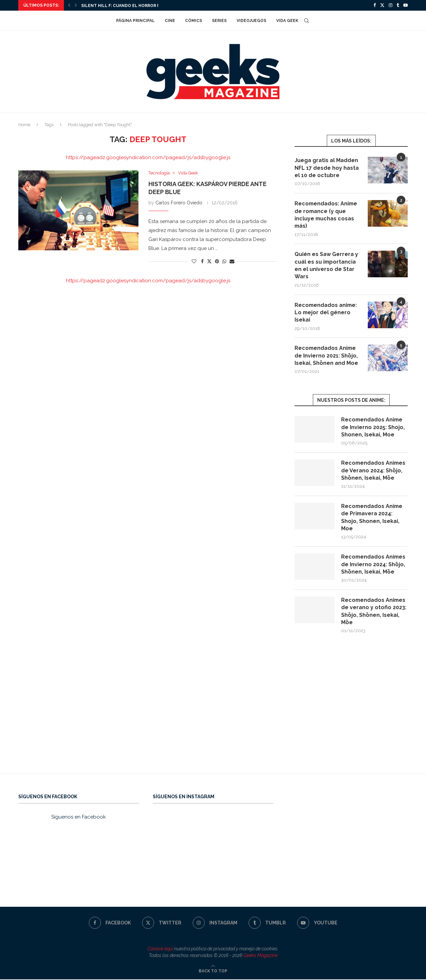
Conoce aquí (160, 949)
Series (219, 21)
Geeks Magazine (260, 956)
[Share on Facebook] (202, 261)
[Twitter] (382, 5)
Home (24, 125)
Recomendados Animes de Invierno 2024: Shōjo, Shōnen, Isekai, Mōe (374, 565)
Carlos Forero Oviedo (179, 203)
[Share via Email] (232, 261)
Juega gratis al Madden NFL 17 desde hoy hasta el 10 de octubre (327, 168)
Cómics (194, 21)
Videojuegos (251, 21)
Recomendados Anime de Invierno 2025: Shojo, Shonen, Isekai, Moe (373, 427)
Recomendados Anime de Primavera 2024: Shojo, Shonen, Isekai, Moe (372, 518)
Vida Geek (287, 21)
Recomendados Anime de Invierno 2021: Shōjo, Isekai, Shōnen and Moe (326, 356)
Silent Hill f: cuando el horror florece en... (134, 6)
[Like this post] (194, 261)
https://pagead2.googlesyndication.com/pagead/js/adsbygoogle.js (148, 157)
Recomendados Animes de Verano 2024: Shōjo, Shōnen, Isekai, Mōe (374, 471)
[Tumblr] (398, 5)
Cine (170, 21)
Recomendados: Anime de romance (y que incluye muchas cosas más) (326, 215)
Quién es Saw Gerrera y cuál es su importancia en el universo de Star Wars (326, 266)
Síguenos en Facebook (79, 818)
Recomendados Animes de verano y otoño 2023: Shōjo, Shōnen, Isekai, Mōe (374, 612)
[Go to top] (213, 971)
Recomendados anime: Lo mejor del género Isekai (326, 313)
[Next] (76, 5)
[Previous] (69, 5)
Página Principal (135, 21)
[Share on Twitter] (209, 261)
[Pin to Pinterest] (217, 261)
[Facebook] (375, 5)
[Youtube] (406, 5)
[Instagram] (391, 5)
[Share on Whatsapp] (224, 261)
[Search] (307, 21)
